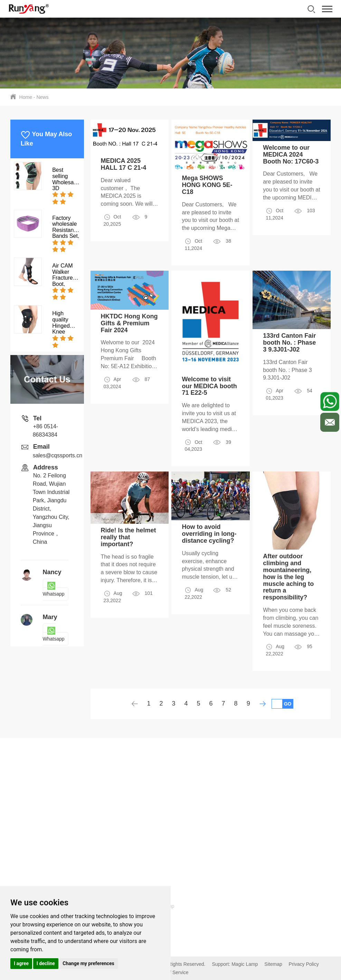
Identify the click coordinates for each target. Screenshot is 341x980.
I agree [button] (21, 963)
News (42, 97)
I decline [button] (46, 963)
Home (26, 97)
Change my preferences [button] (88, 963)
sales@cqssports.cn (58, 455)
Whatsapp (54, 590)
